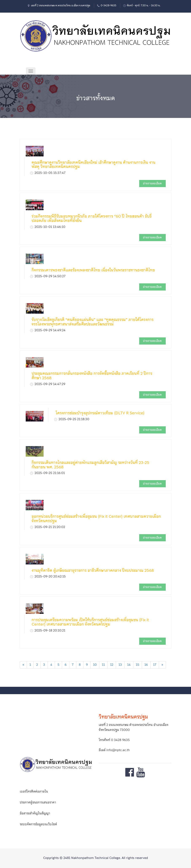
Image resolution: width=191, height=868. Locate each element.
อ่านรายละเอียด (152, 183)
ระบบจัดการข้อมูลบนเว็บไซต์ (38, 824)
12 (112, 665)
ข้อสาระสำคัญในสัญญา (35, 813)
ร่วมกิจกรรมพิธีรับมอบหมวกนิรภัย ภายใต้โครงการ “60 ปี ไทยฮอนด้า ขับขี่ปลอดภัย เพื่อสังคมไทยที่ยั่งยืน (92, 218)
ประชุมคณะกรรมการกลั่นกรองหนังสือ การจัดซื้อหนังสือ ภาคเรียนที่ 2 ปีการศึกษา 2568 (92, 376)
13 (120, 665)
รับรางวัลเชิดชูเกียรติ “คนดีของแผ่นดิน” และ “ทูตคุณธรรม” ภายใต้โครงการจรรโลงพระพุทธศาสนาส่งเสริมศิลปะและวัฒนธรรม (93, 322)
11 (103, 665)
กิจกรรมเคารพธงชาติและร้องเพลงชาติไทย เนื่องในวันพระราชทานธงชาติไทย (93, 270)
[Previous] (23, 665)
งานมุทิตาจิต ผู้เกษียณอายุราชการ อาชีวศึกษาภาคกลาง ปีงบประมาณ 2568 (93, 570)
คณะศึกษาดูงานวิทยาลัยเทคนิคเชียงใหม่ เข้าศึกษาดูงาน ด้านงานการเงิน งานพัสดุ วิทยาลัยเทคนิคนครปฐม (93, 165)
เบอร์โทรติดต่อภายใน (34, 791)
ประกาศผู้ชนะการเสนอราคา (38, 802)
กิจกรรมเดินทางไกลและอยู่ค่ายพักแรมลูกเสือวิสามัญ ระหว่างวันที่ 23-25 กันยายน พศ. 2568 (90, 465)
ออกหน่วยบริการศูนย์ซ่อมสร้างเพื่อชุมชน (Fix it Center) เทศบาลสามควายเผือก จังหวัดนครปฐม (96, 519)
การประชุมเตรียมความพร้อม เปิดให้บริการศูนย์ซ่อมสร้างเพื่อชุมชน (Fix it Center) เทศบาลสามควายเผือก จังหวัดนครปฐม (90, 622)
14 (129, 665)
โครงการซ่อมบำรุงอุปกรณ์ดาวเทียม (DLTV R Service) (100, 413)
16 (146, 665)
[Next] (162, 665)
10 (95, 665)
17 (155, 665)
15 (138, 665)
